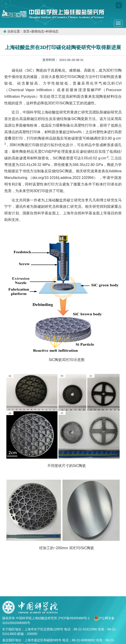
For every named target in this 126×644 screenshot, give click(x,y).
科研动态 (52, 31)
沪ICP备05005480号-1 (74, 618)
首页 (26, 31)
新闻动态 (38, 31)
